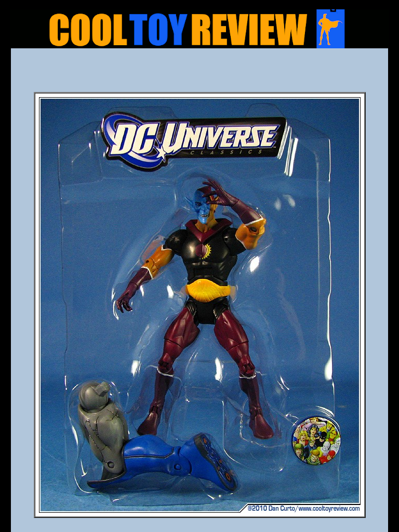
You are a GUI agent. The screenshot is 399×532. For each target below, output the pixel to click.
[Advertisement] (199, 73)
